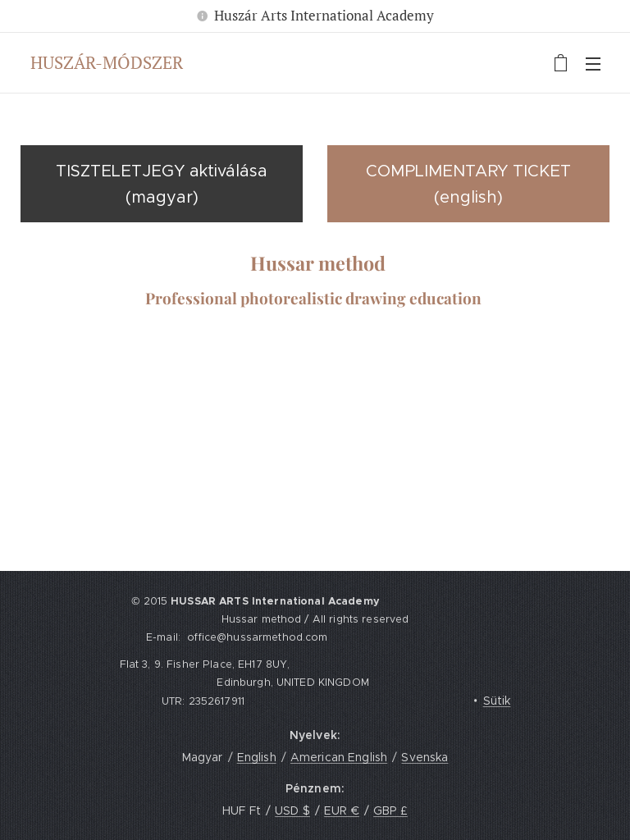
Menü (593, 64)
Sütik (497, 701)
